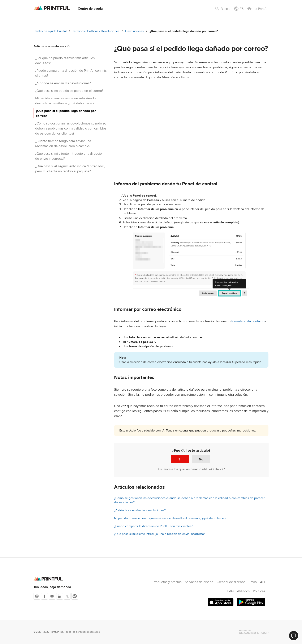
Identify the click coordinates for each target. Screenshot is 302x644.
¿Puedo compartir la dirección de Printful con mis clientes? (153, 526)
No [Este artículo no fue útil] (201, 459)
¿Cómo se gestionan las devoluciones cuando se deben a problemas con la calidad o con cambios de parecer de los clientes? (71, 128)
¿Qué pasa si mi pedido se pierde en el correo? (69, 91)
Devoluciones (134, 31)
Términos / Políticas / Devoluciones (96, 31)
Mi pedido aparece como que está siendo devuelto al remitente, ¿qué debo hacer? (170, 518)
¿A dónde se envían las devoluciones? (63, 83)
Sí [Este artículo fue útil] (180, 459)
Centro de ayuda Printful (50, 31)
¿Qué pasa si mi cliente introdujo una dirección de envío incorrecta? (160, 534)
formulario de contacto (248, 321)
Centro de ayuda (90, 9)
